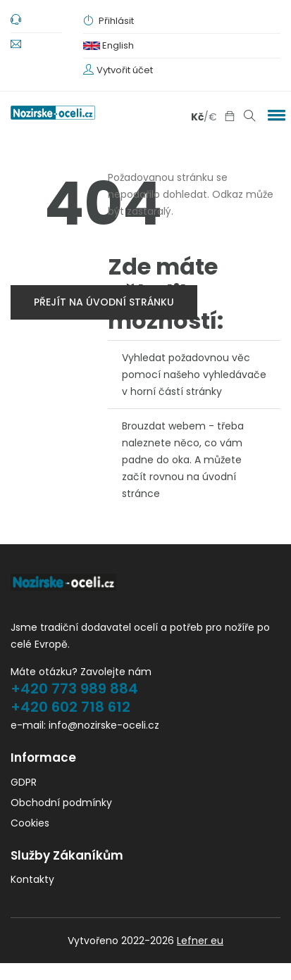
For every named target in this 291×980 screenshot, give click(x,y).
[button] (274, 115)
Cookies (30, 823)
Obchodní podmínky (61, 803)
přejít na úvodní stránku (104, 302)
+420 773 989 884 (74, 689)
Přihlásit (109, 21)
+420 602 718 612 (70, 707)
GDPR (24, 782)
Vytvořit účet (125, 70)
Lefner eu (200, 941)
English (109, 45)
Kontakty (32, 879)
